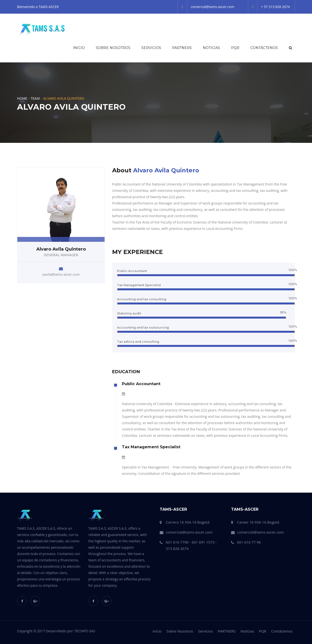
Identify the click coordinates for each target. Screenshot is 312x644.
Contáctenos (264, 48)
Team (35, 98)
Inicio (79, 48)
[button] (290, 48)
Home (22, 98)
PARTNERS (182, 48)
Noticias (211, 48)
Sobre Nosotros (113, 48)
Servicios (151, 48)
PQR (235, 48)
